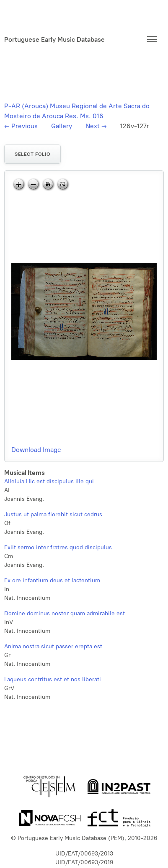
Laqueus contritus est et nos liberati (53, 679)
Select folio (32, 154)
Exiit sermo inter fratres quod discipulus (58, 547)
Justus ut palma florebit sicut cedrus (53, 514)
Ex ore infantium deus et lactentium (52, 580)
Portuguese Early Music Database (54, 39)
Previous (21, 126)
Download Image (36, 450)
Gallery (62, 126)
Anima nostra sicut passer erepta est (53, 646)
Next (96, 126)
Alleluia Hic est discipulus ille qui (49, 481)
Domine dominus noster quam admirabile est (65, 613)
